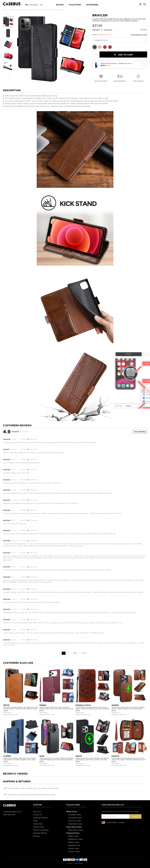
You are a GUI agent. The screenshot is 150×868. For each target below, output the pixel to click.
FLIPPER (7, 756)
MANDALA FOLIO (83, 705)
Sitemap (36, 836)
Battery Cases (74, 842)
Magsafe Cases (74, 845)
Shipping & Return (41, 818)
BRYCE (6, 705)
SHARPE (115, 705)
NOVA (42, 756)
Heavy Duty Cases (75, 830)
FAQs (35, 821)
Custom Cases (74, 851)
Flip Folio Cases (75, 821)
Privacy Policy (39, 827)
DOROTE (115, 756)
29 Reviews (108, 30)
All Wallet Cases (75, 815)
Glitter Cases (73, 836)
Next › (76, 653)
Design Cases (74, 848)
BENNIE (43, 705)
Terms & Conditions (41, 830)
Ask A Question (140, 432)
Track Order (38, 824)
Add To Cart (123, 55)
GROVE (79, 756)
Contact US (38, 815)
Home (5, 10)
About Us (37, 812)
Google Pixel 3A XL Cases (19, 10)
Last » (84, 653)
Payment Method (40, 833)
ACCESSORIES (92, 5)
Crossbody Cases (75, 818)
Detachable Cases (75, 824)
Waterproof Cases (75, 839)
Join (135, 816)
